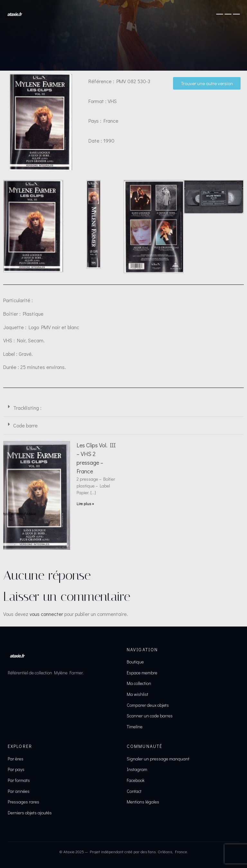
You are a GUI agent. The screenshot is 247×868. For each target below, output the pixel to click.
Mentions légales (143, 802)
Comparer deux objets (148, 705)
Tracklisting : (27, 408)
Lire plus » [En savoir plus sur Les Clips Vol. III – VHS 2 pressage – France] (85, 504)
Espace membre (142, 673)
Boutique (135, 662)
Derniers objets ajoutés (30, 813)
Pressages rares (23, 802)
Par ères (16, 759)
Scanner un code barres (150, 716)
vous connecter (46, 614)
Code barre (25, 425)
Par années (19, 791)
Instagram (137, 769)
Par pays (16, 769)
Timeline (135, 727)
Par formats (19, 780)
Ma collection (139, 683)
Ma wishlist (137, 694)
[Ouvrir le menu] (228, 14)
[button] (123, 408)
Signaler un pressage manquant (158, 759)
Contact (134, 791)
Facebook (136, 780)
